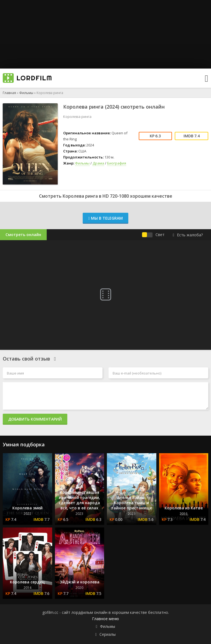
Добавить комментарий (35, 419)
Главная (9, 93)
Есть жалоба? (188, 235)
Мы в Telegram (105, 218)
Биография (117, 163)
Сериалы (108, 634)
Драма (98, 163)
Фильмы (26, 93)
